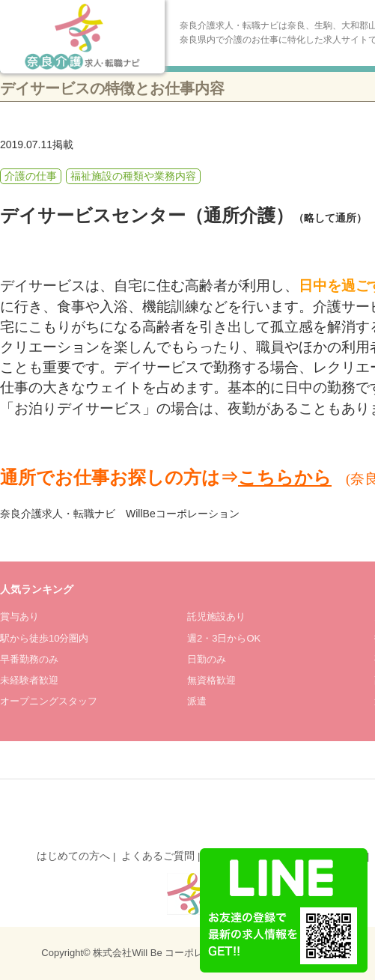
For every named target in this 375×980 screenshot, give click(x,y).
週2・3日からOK (224, 638)
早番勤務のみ (29, 659)
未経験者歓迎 (29, 680)
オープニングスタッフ (49, 701)
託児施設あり (216, 617)
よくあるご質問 (158, 856)
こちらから (285, 477)
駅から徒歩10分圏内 (44, 638)
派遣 (197, 701)
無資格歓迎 (211, 680)
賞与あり (19, 617)
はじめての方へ (73, 856)
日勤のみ (207, 659)
